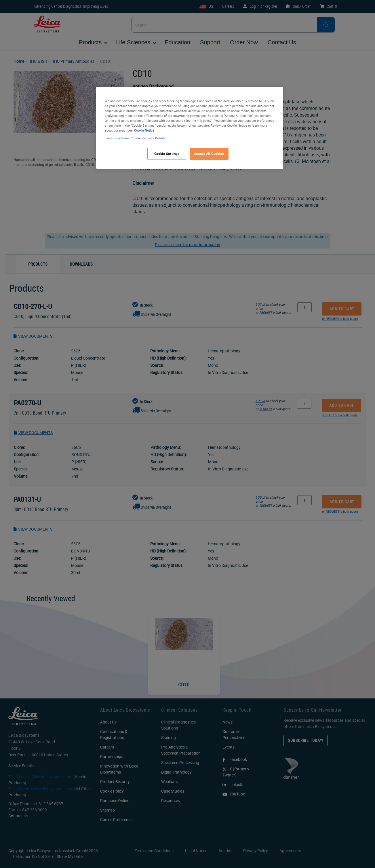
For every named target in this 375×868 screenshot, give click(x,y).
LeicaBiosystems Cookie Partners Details (135, 138)
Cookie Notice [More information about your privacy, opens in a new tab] (144, 130)
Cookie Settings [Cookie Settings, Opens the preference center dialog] (167, 154)
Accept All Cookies (209, 154)
